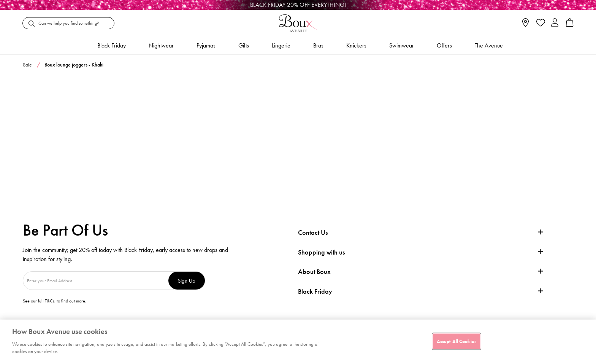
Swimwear (402, 45)
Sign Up (187, 281)
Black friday (112, 45)
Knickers (356, 45)
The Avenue (489, 45)
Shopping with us (321, 252)
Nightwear (161, 45)
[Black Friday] (298, 5)
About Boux (314, 272)
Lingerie (281, 45)
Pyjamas (206, 45)
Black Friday (315, 291)
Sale (27, 65)
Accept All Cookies (457, 341)
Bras (318, 45)
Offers (444, 45)
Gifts (244, 45)
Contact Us (313, 232)
